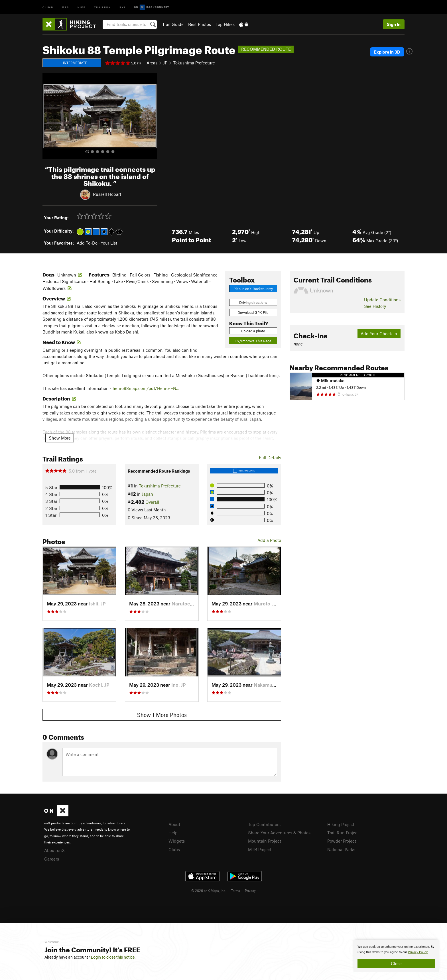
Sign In (394, 24)
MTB (65, 7)
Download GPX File (253, 312)
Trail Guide (173, 24)
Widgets (177, 841)
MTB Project (260, 849)
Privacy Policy (418, 952)
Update (382, 300)
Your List (109, 243)
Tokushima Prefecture (194, 63)
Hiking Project (341, 824)
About (174, 824)
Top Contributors (264, 824)
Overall (152, 502)
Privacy (250, 890)
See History (375, 306)
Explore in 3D (387, 52)
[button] (48, 116)
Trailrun (102, 7)
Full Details (270, 458)
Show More (60, 438)
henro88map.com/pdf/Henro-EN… (146, 388)
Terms (235, 890)
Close (396, 963)
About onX (54, 850)
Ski (122, 7)
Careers (52, 859)
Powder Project (342, 841)
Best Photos (200, 24)
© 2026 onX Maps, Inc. (209, 890)
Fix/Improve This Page (253, 341)
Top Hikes (225, 24)
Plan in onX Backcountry (253, 289)
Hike (82, 7)
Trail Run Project (343, 833)
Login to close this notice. (113, 957)
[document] (396, 956)
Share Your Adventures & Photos (279, 833)
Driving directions (253, 302)
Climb (48, 7)
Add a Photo (269, 540)
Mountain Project (265, 841)
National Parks (341, 849)
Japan (147, 494)
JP (165, 63)
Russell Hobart (107, 194)
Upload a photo (253, 331)
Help (173, 833)
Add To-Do (87, 243)
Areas (152, 63)
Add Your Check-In (379, 334)
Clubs (174, 849)
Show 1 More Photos (162, 715)
